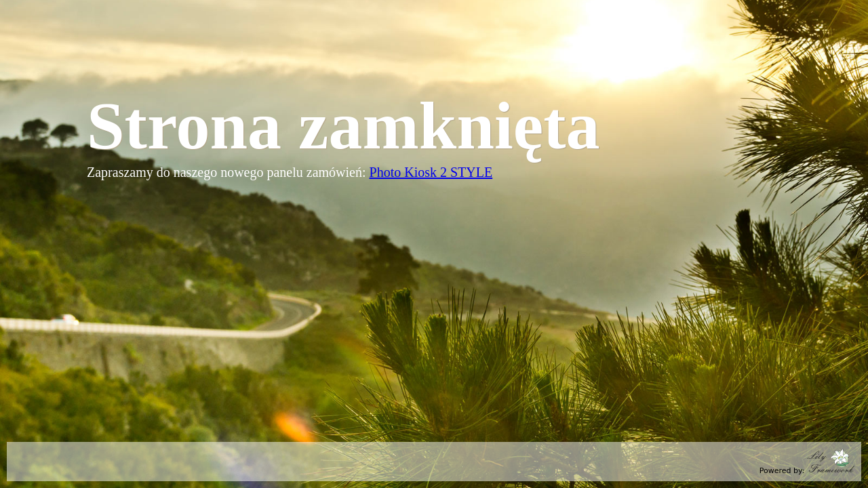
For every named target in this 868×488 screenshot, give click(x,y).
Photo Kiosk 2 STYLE (431, 172)
